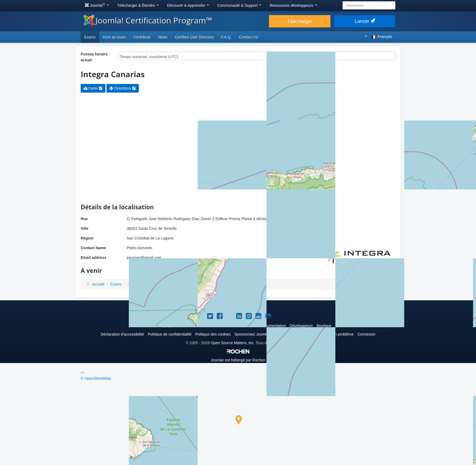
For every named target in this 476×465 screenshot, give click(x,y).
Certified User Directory (194, 37)
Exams (90, 37)
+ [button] (82, 372)
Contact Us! (249, 37)
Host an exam (115, 37)
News (163, 37)
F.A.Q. (226, 37)
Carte (93, 88)
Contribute (142, 37)
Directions (123, 88)
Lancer (364, 21)
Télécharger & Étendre (138, 5)
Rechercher (343, 1)
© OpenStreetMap (96, 378)
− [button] (84, 372)
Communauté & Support (239, 5)
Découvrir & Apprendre (188, 5)
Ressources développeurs (293, 5)
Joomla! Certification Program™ (148, 20)
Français (379, 37)
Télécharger (300, 21)
